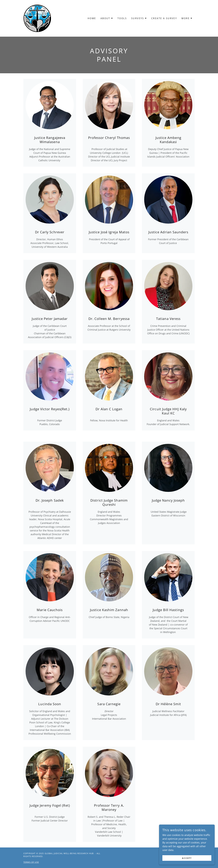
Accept (187, 858)
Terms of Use (31, 862)
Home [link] (92, 18)
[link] (37, 18)
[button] (107, 18)
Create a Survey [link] (164, 18)
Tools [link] (122, 18)
